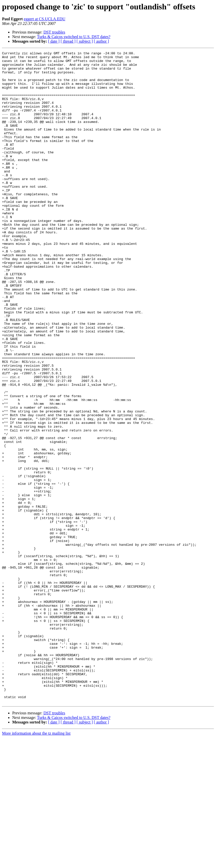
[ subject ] (85, 41)
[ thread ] (68, 41)
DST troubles (54, 32)
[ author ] (102, 41)
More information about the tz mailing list (36, 864)
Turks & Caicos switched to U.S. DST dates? (74, 37)
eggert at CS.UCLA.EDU (45, 19)
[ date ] (54, 41)
